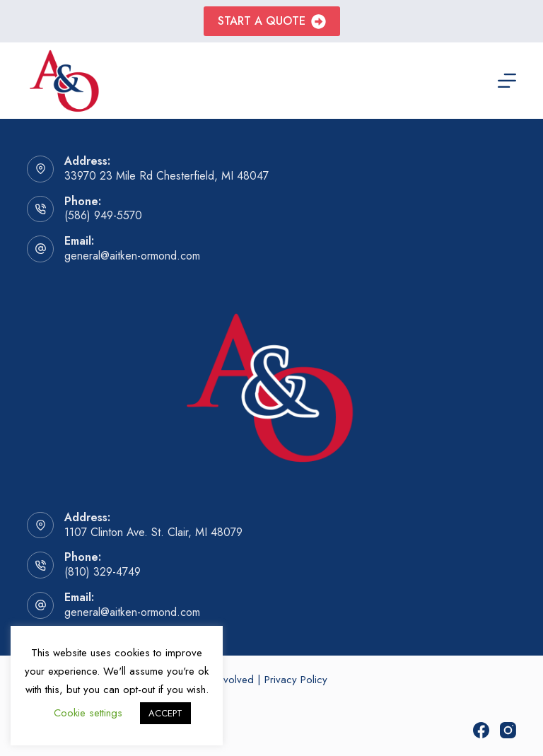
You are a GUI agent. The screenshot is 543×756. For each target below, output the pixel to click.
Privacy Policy (296, 680)
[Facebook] (481, 730)
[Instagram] (508, 730)
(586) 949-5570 (103, 215)
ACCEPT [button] (165, 713)
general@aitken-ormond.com (132, 256)
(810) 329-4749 (103, 572)
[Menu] (507, 81)
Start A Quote (272, 21)
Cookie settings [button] (88, 713)
